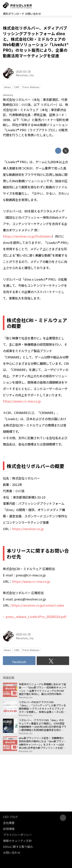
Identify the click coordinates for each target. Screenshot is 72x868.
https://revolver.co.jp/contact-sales (38, 605)
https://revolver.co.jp (28, 529)
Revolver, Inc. (25, 75)
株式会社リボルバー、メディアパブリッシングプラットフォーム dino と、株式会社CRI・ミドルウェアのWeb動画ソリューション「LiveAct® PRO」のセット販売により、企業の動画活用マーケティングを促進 (36, 42)
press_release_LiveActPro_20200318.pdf (36, 617)
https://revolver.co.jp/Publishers (27, 236)
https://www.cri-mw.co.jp (22, 401)
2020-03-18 (23, 71)
